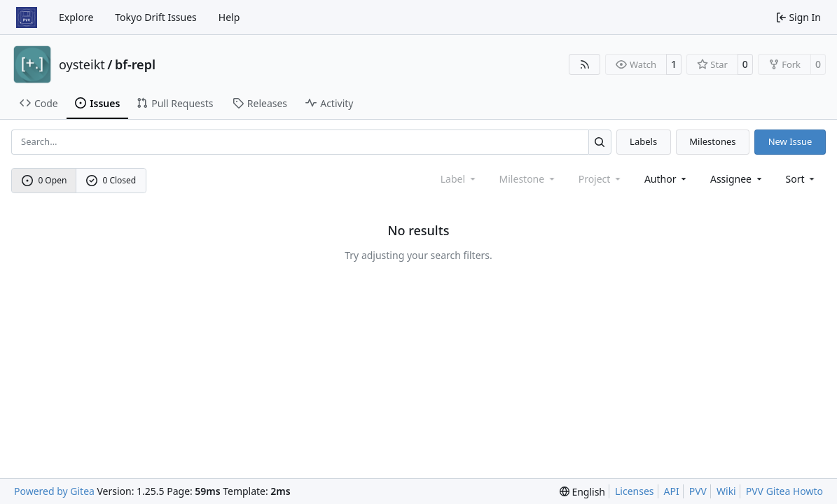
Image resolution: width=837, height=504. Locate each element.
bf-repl (135, 64)
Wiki (726, 491)
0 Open (44, 180)
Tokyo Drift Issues (156, 17)
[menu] (802, 179)
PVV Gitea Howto (784, 491)
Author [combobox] (666, 179)
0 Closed (111, 180)
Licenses (635, 491)
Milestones (712, 141)
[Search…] (600, 142)
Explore (76, 17)
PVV (698, 491)
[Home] (27, 17)
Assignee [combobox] (737, 179)
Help (229, 17)
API (672, 491)
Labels (643, 141)
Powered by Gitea (54, 491)
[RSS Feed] (585, 64)
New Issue (790, 141)
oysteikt (82, 64)
